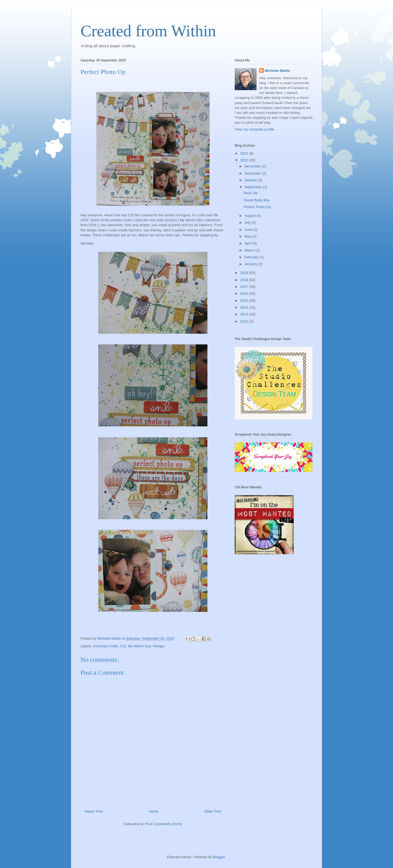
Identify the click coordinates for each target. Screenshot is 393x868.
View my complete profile (254, 129)
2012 (245, 321)
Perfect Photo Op (257, 207)
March (250, 250)
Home (154, 811)
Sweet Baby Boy (256, 200)
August (251, 216)
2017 (245, 287)
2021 (245, 153)
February (252, 257)
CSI (123, 646)
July (248, 222)
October (251, 180)
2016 (245, 293)
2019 (245, 273)
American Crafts (105, 646)
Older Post (213, 811)
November (253, 173)
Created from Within (148, 31)
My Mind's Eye (139, 646)
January (251, 264)
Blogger (219, 857)
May (248, 236)
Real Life (250, 193)
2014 (245, 307)
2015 (245, 301)
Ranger (159, 646)
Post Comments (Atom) (164, 824)
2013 (245, 314)
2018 (245, 280)
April (249, 243)
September (254, 187)
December (253, 166)
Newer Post (94, 811)
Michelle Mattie (277, 71)
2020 (245, 160)
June (249, 230)
